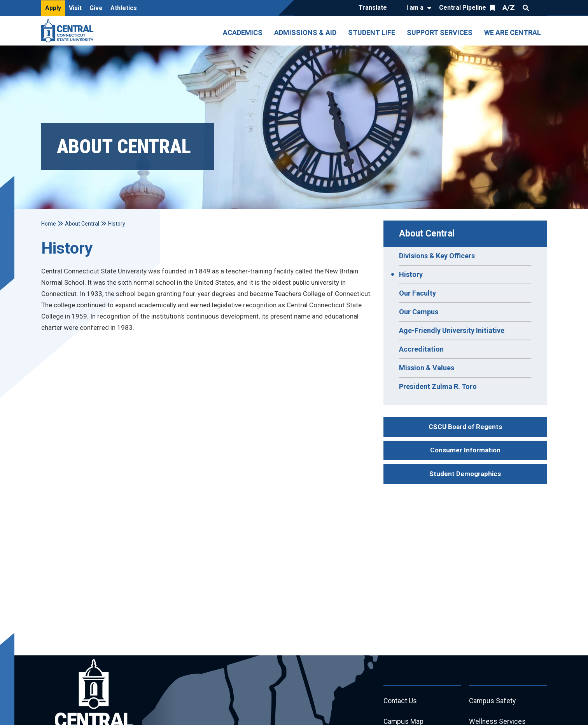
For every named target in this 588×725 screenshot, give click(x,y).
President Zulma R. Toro (438, 386)
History (411, 274)
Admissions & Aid (305, 32)
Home (49, 224)
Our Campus (419, 312)
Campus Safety (493, 701)
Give (96, 8)
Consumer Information (465, 450)
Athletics (124, 8)
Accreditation (421, 349)
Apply (53, 8)
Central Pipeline (463, 8)
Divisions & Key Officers (437, 256)
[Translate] (375, 8)
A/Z (509, 8)
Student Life (372, 32)
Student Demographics (465, 474)
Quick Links (540, 8)
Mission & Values (427, 368)
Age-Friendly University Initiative (452, 330)
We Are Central (513, 32)
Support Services (440, 32)
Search (526, 8)
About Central (427, 234)
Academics (243, 32)
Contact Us (401, 701)
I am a (415, 8)
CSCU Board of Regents (465, 427)
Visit (75, 8)
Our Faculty (417, 293)
